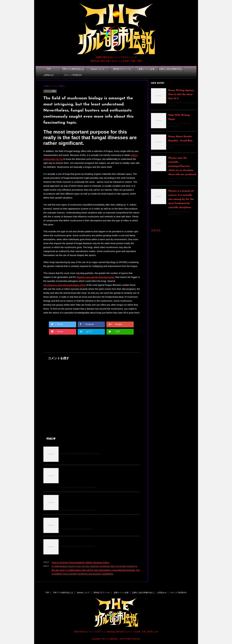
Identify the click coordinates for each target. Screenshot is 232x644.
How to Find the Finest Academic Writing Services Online (80, 562)
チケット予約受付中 (73, 75)
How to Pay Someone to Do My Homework (85, 541)
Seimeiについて (97, 69)
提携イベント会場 (146, 69)
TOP (49, 69)
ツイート (156, 230)
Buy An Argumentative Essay (78, 449)
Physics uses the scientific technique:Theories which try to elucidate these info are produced (182, 166)
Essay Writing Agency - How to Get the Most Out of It (182, 94)
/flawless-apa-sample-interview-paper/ (96, 277)
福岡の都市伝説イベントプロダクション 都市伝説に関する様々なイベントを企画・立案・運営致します (116, 632)
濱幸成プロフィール (122, 69)
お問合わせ (49, 75)
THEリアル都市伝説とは (73, 69)
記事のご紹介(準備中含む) (171, 69)
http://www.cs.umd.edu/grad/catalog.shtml (64, 285)
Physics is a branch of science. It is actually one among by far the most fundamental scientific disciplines (181, 199)
